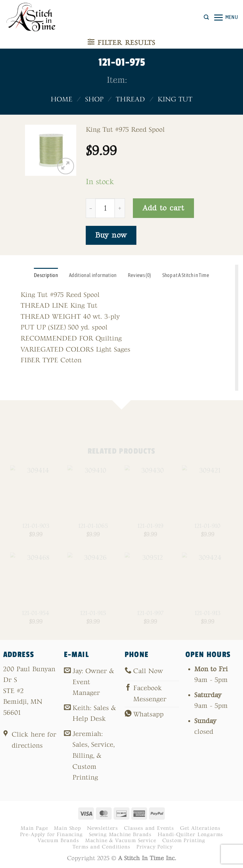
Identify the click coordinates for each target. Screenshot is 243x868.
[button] (206, 17)
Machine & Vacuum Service (121, 841)
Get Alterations (200, 828)
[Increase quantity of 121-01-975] (120, 208)
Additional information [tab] (93, 275)
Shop (94, 99)
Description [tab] (46, 275)
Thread (130, 99)
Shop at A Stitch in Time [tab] (186, 275)
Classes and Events (149, 828)
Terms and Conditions (101, 847)
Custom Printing (184, 841)
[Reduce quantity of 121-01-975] (90, 208)
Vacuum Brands (58, 841)
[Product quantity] (105, 208)
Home (62, 99)
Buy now (111, 235)
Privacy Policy (155, 847)
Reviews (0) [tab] (140, 275)
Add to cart (163, 208)
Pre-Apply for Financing (51, 835)
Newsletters (103, 828)
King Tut (175, 99)
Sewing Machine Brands (120, 835)
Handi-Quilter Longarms (190, 835)
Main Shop (67, 828)
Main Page (34, 828)
